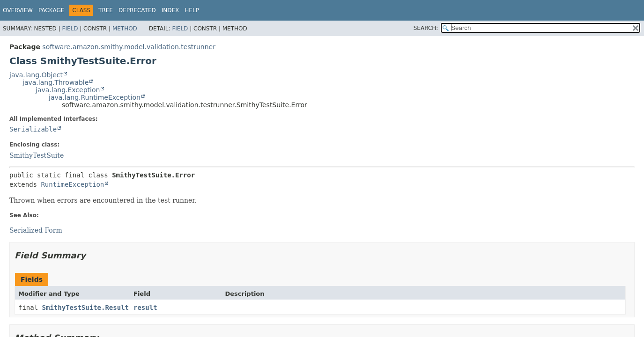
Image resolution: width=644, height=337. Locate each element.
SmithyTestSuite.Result (85, 308)
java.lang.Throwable (56, 82)
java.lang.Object (36, 75)
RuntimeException (72, 184)
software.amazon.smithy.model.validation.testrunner (129, 47)
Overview (18, 10)
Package (51, 10)
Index (170, 10)
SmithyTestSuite (37, 155)
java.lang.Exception (68, 90)
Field (70, 29)
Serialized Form (36, 230)
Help (192, 10)
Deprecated (137, 10)
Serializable (33, 129)
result (145, 308)
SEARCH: (426, 28)
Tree (106, 10)
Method (125, 29)
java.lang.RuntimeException (95, 97)
